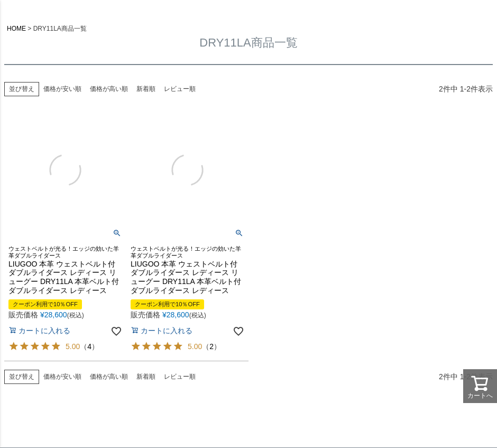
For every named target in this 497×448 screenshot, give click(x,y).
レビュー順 (180, 89)
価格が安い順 (62, 89)
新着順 (146, 89)
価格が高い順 (109, 89)
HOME (16, 29)
